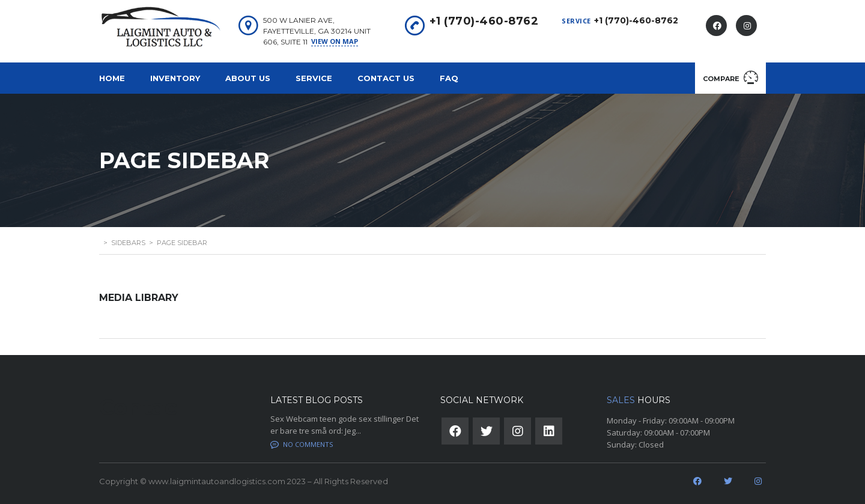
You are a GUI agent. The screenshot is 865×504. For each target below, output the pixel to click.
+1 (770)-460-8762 (636, 20)
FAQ (449, 78)
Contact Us (386, 78)
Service (314, 78)
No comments (302, 444)
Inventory (175, 78)
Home (112, 78)
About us (248, 78)
